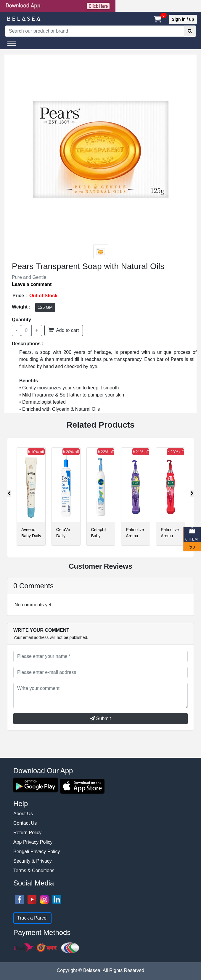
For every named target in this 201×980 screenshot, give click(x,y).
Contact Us (25, 823)
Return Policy (27, 833)
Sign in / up (183, 19)
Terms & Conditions (34, 871)
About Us (23, 814)
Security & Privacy (33, 861)
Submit (100, 718)
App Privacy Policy (33, 842)
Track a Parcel (32, 918)
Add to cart (64, 330)
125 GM (45, 307)
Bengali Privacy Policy (37, 852)
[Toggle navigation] (12, 43)
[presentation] (9, 494)
